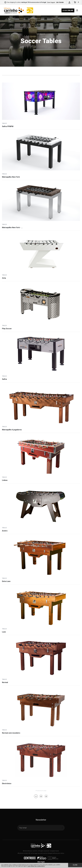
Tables (4, 123)
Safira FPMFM (8, 126)
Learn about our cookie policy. (36, 866)
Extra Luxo (6, 581)
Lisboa (5, 480)
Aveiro (5, 531)
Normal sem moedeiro (11, 733)
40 (41, 796)
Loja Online (68, 10)
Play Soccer (7, 329)
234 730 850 (60, 2)
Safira (4, 379)
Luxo (4, 632)
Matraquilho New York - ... (12, 228)
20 (36, 796)
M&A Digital (41, 862)
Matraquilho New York (11, 177)
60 (46, 796)
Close (75, 865)
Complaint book (54, 851)
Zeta (4, 278)
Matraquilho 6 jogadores (12, 430)
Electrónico (7, 783)
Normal (5, 682)
